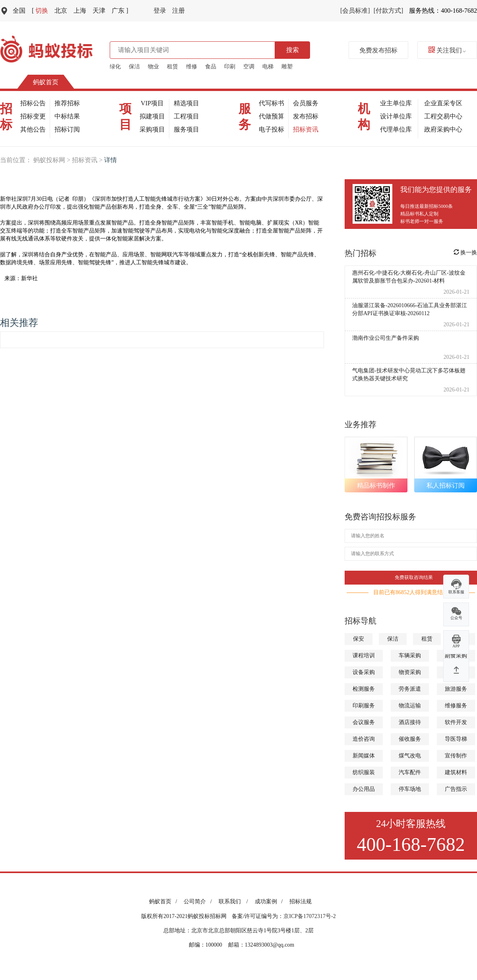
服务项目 (186, 129)
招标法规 (301, 902)
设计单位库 (396, 116)
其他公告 (33, 129)
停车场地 (410, 789)
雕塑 (287, 67)
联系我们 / (235, 902)
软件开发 (456, 722)
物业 (153, 67)
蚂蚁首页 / (164, 902)
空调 (249, 67)
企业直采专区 (443, 103)
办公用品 (364, 789)
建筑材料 (456, 772)
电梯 (268, 67)
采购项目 (152, 129)
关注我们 (447, 50)
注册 (178, 11)
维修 (192, 67)
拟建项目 (152, 116)
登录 (160, 11)
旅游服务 (456, 689)
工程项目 (186, 116)
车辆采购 (410, 656)
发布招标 (306, 116)
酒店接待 (410, 722)
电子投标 (271, 129)
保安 (359, 639)
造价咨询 (364, 739)
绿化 (115, 67)
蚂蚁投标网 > (53, 160)
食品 (211, 67)
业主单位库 (396, 103)
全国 (19, 11)
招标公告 (33, 103)
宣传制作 (456, 756)
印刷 (230, 67)
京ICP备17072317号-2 (309, 916)
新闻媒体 (364, 756)
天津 (99, 11)
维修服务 (456, 706)
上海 (80, 11)
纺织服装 (364, 772)
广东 (120, 11)
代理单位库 (396, 129)
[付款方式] (389, 11)
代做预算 (271, 116)
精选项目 (186, 103)
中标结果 (67, 116)
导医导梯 (456, 739)
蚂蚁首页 (46, 82)
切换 (40, 11)
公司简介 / (199, 902)
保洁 (134, 67)
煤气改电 (410, 756)
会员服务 (306, 103)
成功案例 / (270, 902)
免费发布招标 (378, 50)
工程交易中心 (443, 116)
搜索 (293, 50)
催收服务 (410, 739)
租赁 (173, 67)
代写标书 (271, 103)
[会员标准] (355, 11)
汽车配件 (410, 772)
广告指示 (456, 789)
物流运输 (410, 706)
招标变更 (33, 116)
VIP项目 (152, 103)
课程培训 (364, 656)
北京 (61, 11)
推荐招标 (67, 103)
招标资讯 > (88, 160)
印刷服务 (364, 706)
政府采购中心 (443, 129)
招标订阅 (67, 129)
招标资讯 (306, 129)
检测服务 (364, 689)
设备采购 (364, 672)
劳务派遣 (410, 689)
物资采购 (410, 672)
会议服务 (364, 722)
